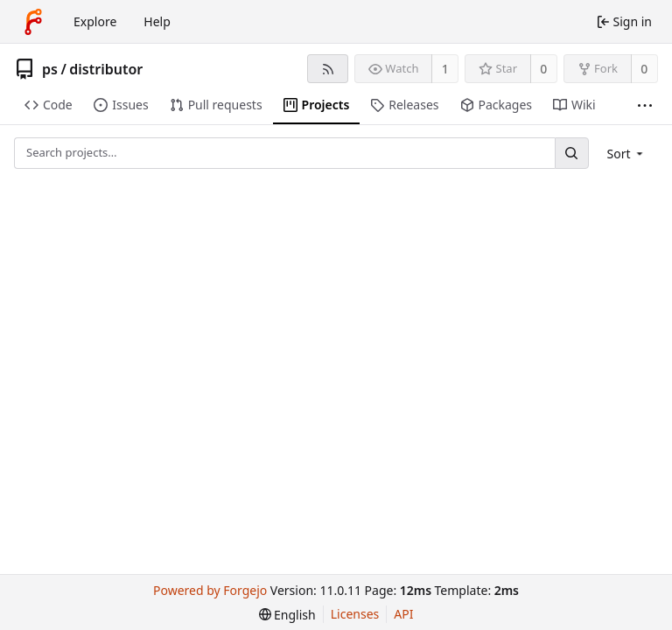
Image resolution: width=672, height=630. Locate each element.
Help (157, 21)
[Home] (33, 22)
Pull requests (216, 105)
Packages (496, 105)
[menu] (627, 154)
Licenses (355, 614)
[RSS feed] (328, 69)
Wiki (574, 105)
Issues (121, 105)
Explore (95, 21)
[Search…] (571, 153)
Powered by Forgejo (210, 590)
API (403, 614)
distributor (106, 69)
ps (50, 69)
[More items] (645, 105)
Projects (317, 105)
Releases (404, 105)
